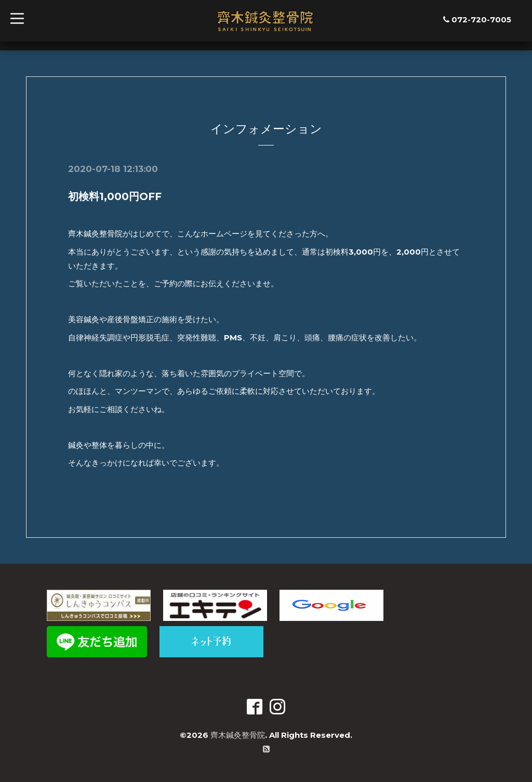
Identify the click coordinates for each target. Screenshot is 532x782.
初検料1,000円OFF (115, 196)
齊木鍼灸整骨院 (238, 735)
